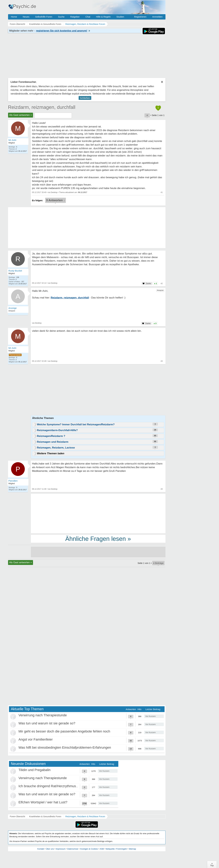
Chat (88, 17)
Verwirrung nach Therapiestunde (43, 715)
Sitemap (132, 849)
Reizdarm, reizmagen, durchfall (42, 107)
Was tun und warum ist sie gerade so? (47, 723)
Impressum (61, 849)
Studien (120, 17)
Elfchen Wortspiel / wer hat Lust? (43, 802)
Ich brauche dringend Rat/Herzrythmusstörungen (55, 786)
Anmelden (157, 17)
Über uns (50, 849)
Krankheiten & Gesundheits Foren (45, 816)
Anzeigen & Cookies (89, 849)
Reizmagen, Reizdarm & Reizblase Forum (85, 816)
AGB (102, 849)
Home (14, 17)
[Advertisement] (98, 513)
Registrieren (140, 17)
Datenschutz (73, 849)
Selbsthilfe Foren (44, 17)
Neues (26, 17)
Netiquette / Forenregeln (116, 849)
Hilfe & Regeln (103, 17)
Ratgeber (75, 17)
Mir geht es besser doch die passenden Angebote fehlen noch (64, 731)
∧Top (212, 864)
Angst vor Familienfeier (36, 739)
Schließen (85, 98)
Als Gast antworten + (21, 115)
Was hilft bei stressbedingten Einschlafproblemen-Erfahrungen (65, 747)
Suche (61, 17)
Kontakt (41, 849)
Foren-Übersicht (17, 816)
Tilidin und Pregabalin (35, 770)
